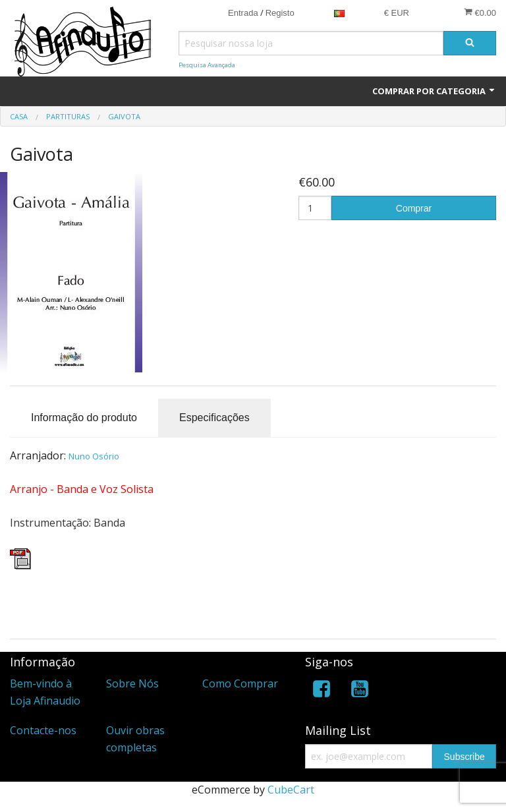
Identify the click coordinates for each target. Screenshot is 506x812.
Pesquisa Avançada (207, 65)
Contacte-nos (43, 730)
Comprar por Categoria (434, 91)
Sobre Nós (132, 683)
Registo (280, 13)
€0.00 (480, 13)
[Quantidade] (315, 208)
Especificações (214, 418)
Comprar (414, 208)
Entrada (243, 13)
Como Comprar (240, 683)
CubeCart (291, 790)
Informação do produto (84, 418)
